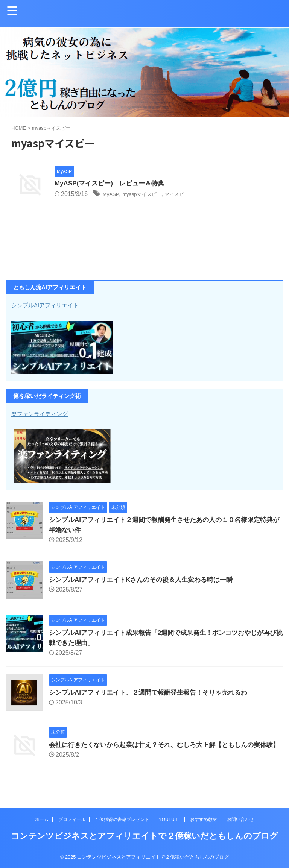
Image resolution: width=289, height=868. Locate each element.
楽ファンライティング (45, 414)
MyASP (112, 195)
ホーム (42, 820)
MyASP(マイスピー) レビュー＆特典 (113, 184)
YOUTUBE (170, 820)
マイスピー (192, 195)
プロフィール (72, 820)
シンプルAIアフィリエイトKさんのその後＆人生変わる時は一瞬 (146, 580)
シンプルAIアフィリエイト (52, 305)
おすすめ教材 (204, 820)
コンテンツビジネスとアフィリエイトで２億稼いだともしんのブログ (144, 836)
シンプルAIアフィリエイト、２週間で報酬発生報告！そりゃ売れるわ (154, 692)
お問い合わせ (240, 820)
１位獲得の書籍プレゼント (122, 820)
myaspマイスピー (149, 195)
